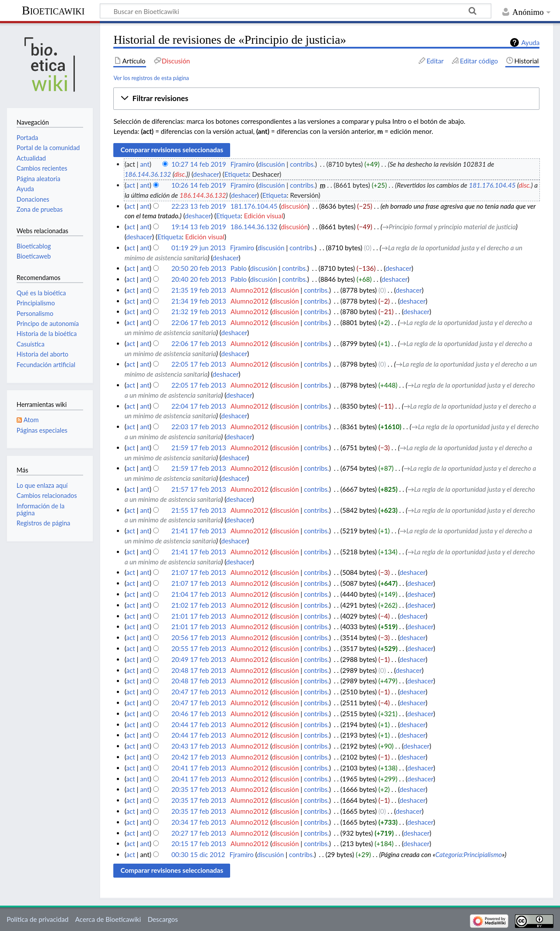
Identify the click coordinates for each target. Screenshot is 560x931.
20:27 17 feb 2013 (199, 833)
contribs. (303, 164)
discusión (271, 164)
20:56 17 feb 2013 (199, 637)
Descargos (163, 919)
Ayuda (530, 42)
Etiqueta (237, 174)
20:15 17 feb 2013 (199, 843)
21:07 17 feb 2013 (199, 572)
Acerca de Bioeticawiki (108, 919)
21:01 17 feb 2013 (199, 616)
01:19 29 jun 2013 (199, 248)
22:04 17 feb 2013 (199, 406)
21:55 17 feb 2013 (199, 510)
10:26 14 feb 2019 (199, 185)
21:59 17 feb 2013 (199, 448)
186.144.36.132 (148, 174)
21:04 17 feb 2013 (199, 594)
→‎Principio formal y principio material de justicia (449, 227)
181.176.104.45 (492, 185)
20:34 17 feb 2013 (199, 822)
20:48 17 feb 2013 (199, 670)
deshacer (206, 174)
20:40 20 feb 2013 (199, 279)
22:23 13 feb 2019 (199, 206)
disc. (180, 174)
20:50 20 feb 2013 (199, 268)
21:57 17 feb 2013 (199, 489)
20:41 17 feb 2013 (199, 768)
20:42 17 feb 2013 (199, 757)
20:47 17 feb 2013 (199, 692)
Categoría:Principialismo (469, 854)
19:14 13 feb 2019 (199, 227)
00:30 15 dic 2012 (198, 854)
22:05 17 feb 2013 (199, 364)
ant (145, 164)
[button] (326, 99)
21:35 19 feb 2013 (199, 290)
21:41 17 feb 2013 (199, 531)
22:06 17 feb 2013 (199, 322)
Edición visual (263, 216)
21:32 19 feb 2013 (199, 311)
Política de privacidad (37, 919)
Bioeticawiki (53, 10)
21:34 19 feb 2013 (199, 301)
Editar (435, 61)
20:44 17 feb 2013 (199, 724)
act (130, 185)
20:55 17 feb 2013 (199, 648)
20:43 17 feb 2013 (199, 746)
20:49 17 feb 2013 (199, 659)
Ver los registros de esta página (151, 78)
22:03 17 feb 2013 (199, 427)
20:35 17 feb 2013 (199, 789)
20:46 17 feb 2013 (199, 714)
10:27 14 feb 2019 (199, 164)
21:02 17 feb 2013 (199, 605)
